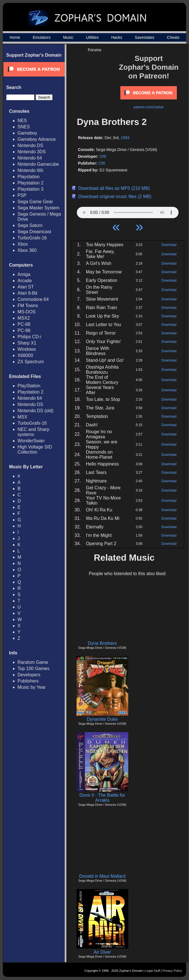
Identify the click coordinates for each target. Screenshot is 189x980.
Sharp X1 (27, 343)
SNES (24, 127)
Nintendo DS (30, 145)
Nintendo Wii (30, 170)
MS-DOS (27, 312)
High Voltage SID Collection (35, 449)
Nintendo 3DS (32, 152)
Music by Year (32, 687)
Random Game (33, 662)
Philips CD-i (29, 337)
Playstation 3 (31, 189)
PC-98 (24, 330)
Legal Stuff (153, 971)
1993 (125, 138)
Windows (27, 349)
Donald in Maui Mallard (102, 876)
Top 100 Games (33, 668)
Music (68, 37)
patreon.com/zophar (149, 107)
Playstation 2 (31, 183)
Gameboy (27, 133)
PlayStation (29, 386)
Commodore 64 (33, 299)
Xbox (23, 244)
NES (22, 121)
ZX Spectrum (31, 362)
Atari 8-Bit (27, 293)
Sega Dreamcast (34, 232)
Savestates (145, 37)
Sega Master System (39, 208)
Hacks (117, 37)
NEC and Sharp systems (33, 432)
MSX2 (24, 318)
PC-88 (24, 324)
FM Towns (28, 306)
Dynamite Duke (102, 719)
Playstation (29, 177)
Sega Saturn (30, 225)
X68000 (25, 355)
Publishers (28, 681)
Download (169, 245)
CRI (103, 156)
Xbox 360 (27, 250)
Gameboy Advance (37, 139)
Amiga (24, 274)
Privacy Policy (172, 971)
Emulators (42, 37)
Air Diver (102, 952)
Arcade (25, 281)
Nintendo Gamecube (38, 164)
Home (15, 37)
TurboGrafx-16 (32, 238)
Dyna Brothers (102, 643)
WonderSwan (31, 441)
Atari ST (26, 287)
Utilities (92, 37)
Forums (94, 50)
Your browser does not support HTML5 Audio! (128, 211)
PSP (22, 195)
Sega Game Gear (35, 202)
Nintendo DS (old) (35, 411)
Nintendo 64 (30, 158)
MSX (22, 417)
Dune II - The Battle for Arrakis (102, 798)
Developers (29, 675)
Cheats (173, 37)
